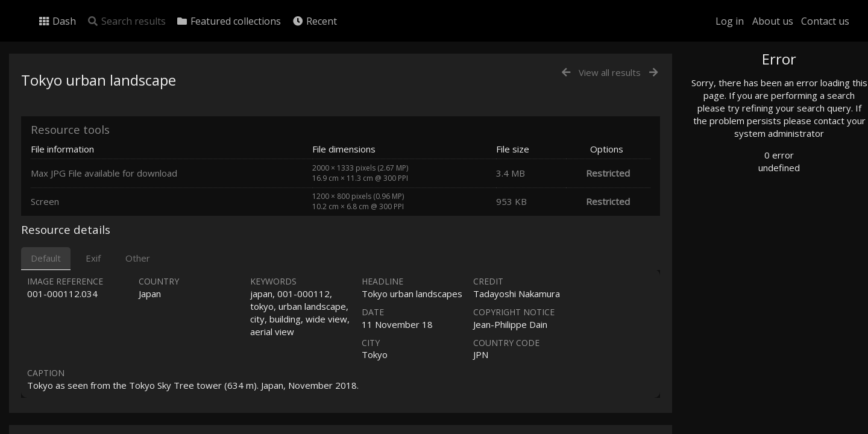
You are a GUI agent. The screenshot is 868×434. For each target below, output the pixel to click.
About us (773, 21)
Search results (126, 21)
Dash (57, 21)
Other (138, 258)
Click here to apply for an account (768, 427)
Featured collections (228, 21)
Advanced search (746, 245)
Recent (314, 21)
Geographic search (750, 232)
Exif (93, 258)
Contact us (825, 21)
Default (46, 258)
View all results (610, 72)
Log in (730, 21)
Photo (726, 86)
